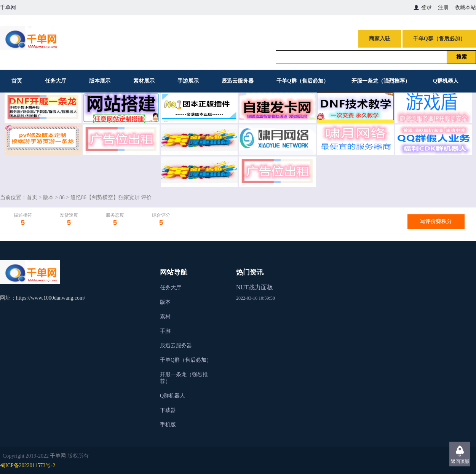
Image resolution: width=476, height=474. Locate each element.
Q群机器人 (446, 81)
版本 (48, 197)
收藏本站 (465, 7)
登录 (426, 7)
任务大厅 (56, 81)
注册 (443, 7)
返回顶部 (460, 461)
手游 (165, 331)
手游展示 (188, 81)
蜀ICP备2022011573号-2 (28, 465)
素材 (165, 317)
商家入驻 (380, 39)
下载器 (168, 410)
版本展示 (100, 81)
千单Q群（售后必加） (439, 39)
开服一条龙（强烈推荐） (381, 81)
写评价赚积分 (436, 221)
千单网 (58, 456)
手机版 (168, 425)
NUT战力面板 (255, 287)
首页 (17, 81)
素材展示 (144, 81)
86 (62, 197)
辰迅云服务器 (238, 81)
